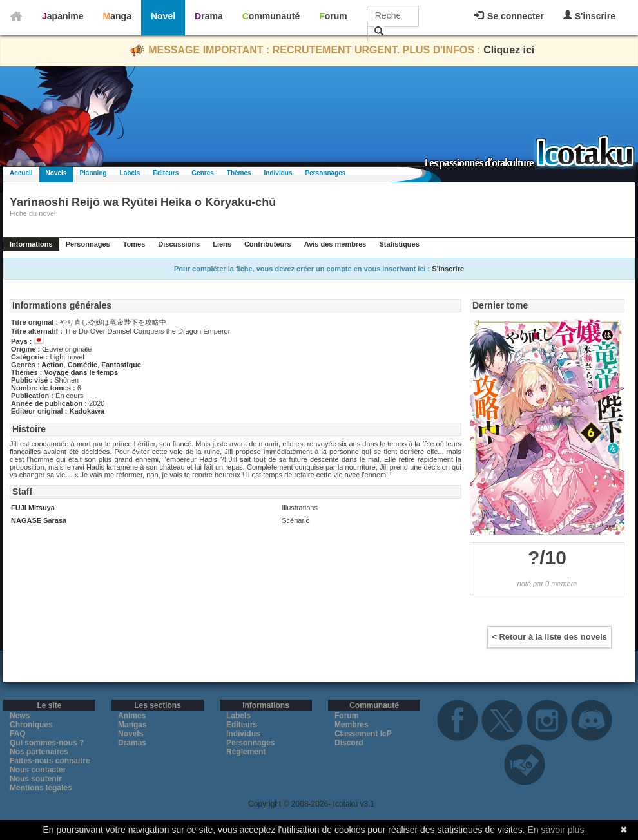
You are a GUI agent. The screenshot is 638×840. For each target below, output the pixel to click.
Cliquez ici (509, 50)
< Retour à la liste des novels (549, 637)
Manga (117, 16)
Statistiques (399, 244)
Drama (209, 16)
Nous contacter (38, 770)
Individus (278, 173)
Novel (163, 16)
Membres (352, 725)
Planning (93, 173)
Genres (202, 173)
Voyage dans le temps (81, 372)
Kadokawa (86, 411)
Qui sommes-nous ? (47, 743)
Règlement (246, 752)
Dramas (132, 743)
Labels (130, 173)
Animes (132, 716)
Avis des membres (335, 244)
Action (52, 365)
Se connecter (509, 16)
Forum (333, 16)
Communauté (271, 16)
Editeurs (242, 725)
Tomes (134, 244)
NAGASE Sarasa (39, 520)
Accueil (21, 173)
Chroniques (31, 725)
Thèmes (239, 173)
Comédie (82, 365)
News (20, 716)
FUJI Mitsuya (33, 508)
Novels (56, 173)
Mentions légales (41, 788)
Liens (222, 244)
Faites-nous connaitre (50, 761)
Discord (349, 743)
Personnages (325, 173)
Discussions (179, 244)
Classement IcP (363, 734)
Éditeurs (166, 173)
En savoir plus (556, 830)
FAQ (18, 734)
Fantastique (121, 365)
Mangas (132, 725)
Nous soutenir (36, 779)
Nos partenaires (39, 752)
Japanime (63, 16)
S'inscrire (589, 16)
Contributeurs (268, 244)
